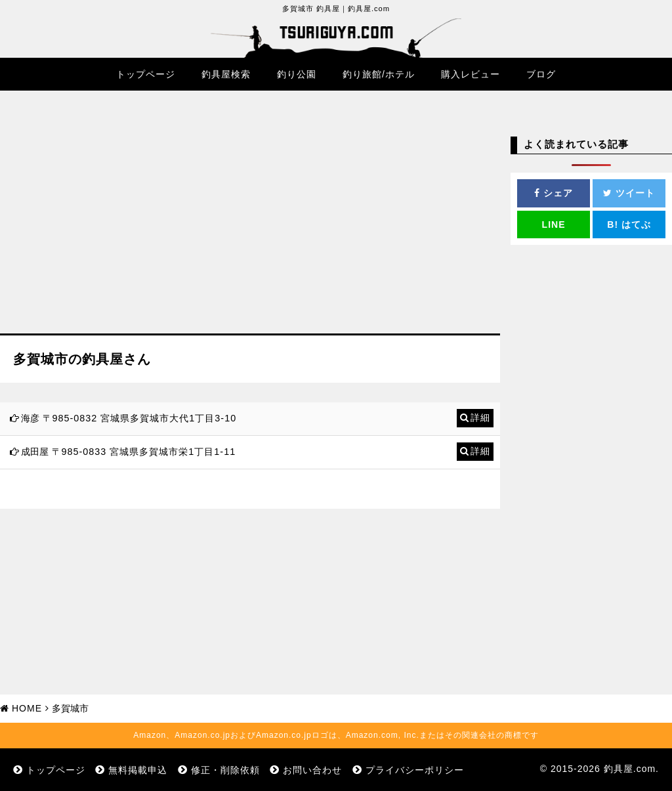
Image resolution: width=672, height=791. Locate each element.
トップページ (146, 74)
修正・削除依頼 (225, 770)
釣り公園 (297, 74)
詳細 (480, 417)
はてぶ (629, 224)
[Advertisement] (250, 222)
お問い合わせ (312, 770)
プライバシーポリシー (415, 770)
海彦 (30, 418)
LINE (554, 224)
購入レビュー (471, 74)
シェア (554, 193)
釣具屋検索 (226, 74)
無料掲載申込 (138, 770)
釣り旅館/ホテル (379, 74)
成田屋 (35, 452)
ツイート (629, 193)
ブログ (541, 74)
